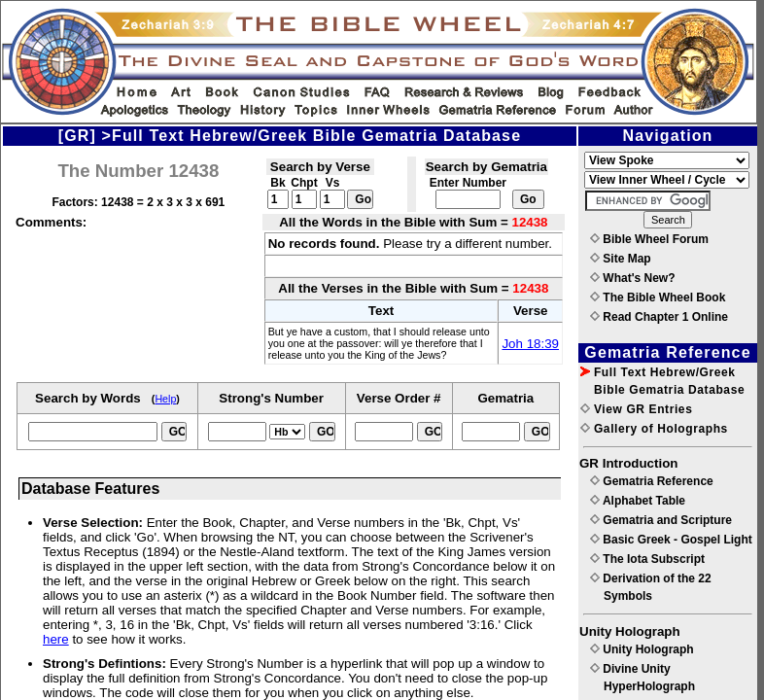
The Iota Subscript (647, 559)
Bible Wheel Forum (649, 239)
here (56, 639)
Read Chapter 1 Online (659, 317)
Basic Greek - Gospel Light (671, 540)
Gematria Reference (652, 481)
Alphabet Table (638, 501)
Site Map (621, 259)
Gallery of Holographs (654, 429)
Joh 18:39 (530, 344)
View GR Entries (636, 409)
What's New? (633, 278)
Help (165, 399)
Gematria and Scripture (661, 520)
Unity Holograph (642, 649)
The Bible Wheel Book (658, 297)
